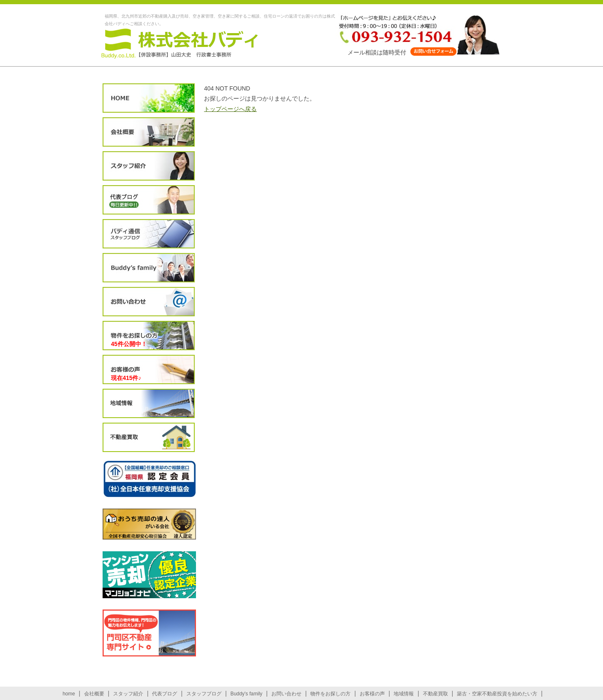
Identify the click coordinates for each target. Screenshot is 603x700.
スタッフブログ (149, 234)
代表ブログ (149, 200)
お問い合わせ (149, 302)
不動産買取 (149, 438)
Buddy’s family (149, 268)
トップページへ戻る (230, 109)
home (69, 694)
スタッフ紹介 (149, 166)
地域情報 (149, 404)
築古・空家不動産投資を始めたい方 (497, 694)
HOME (149, 98)
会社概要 (149, 132)
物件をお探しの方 (149, 336)
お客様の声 (149, 370)
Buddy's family (246, 694)
